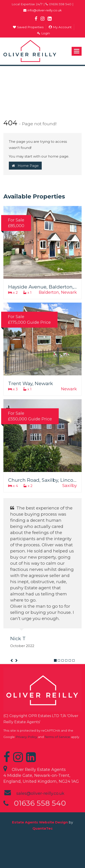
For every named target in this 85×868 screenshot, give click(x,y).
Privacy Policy (26, 737)
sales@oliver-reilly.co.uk (40, 793)
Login (44, 33)
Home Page (25, 166)
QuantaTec (42, 828)
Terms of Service (57, 737)
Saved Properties (28, 27)
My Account (60, 27)
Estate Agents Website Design (40, 822)
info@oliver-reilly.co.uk (42, 10)
